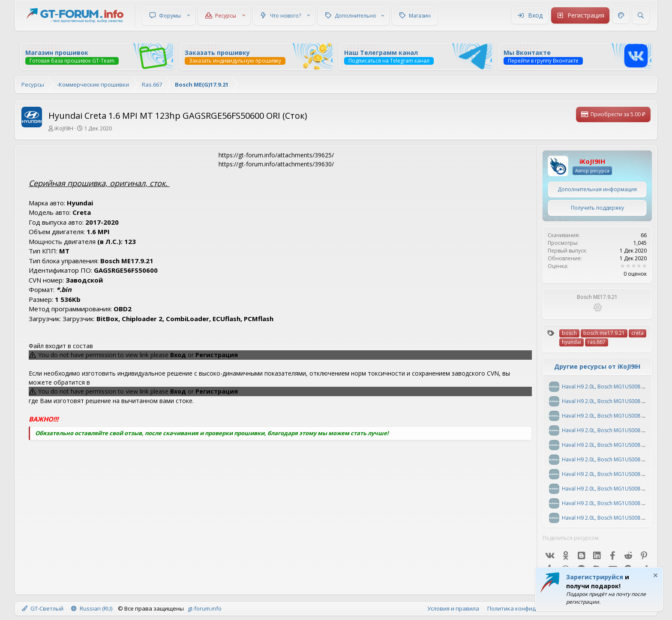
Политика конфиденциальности (531, 608)
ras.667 (597, 342)
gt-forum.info (205, 608)
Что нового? (285, 16)
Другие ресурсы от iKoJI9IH (597, 366)
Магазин (420, 16)
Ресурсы (226, 16)
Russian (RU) (92, 608)
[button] (189, 16)
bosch (569, 333)
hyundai (571, 342)
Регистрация (217, 355)
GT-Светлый (43, 608)
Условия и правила (453, 608)
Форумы (170, 16)
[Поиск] (641, 15)
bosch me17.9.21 (604, 333)
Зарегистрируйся (595, 577)
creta (637, 333)
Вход (178, 355)
